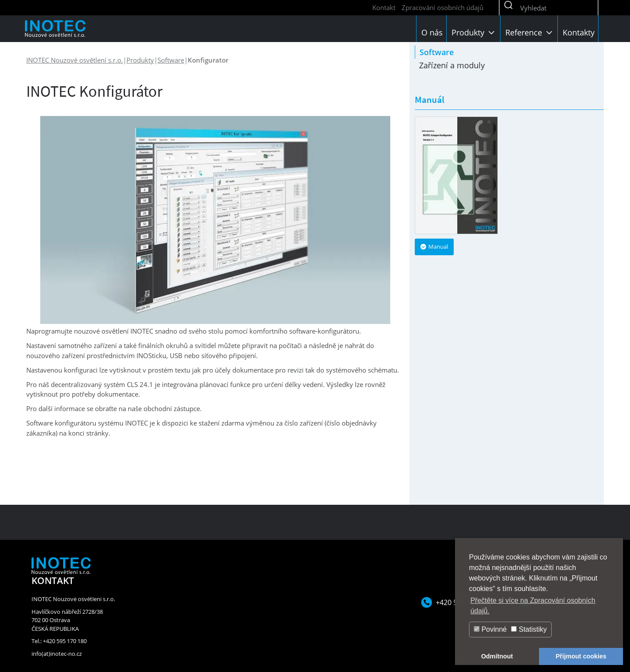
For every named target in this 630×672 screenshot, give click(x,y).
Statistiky (529, 629)
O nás (432, 32)
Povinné (490, 629)
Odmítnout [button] (497, 656)
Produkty (140, 60)
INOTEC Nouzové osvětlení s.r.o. (75, 60)
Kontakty (579, 32)
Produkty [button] (474, 32)
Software (171, 60)
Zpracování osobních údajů (443, 7)
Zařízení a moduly (452, 65)
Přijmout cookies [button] (581, 656)
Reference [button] (530, 32)
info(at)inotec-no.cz (57, 654)
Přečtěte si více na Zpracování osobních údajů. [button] (533, 606)
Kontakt (384, 7)
